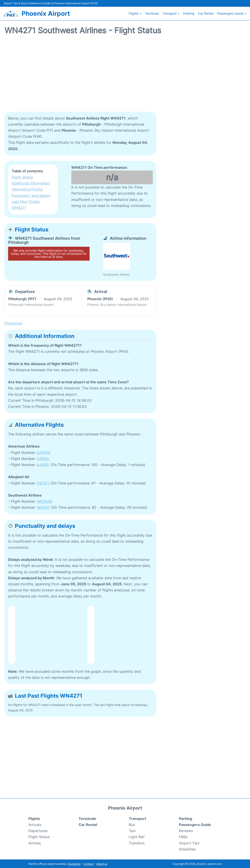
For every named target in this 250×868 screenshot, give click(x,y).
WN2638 (44, 501)
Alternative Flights (27, 189)
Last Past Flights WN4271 (26, 204)
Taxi (132, 830)
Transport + (171, 13)
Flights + (135, 13)
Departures (38, 830)
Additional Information (31, 183)
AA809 (43, 464)
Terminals (152, 13)
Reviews (186, 830)
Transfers (137, 843)
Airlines (35, 843)
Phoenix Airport (46, 13)
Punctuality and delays (31, 195)
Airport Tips (189, 843)
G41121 (43, 483)
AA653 (43, 458)
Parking (189, 13)
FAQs (183, 836)
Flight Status (22, 177)
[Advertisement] (125, 75)
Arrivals (35, 824)
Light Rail (137, 836)
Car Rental (206, 13)
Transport (137, 818)
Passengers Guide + (232, 13)
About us (102, 863)
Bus (132, 824)
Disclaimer (74, 863)
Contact (89, 863)
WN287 (43, 507)
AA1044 (43, 452)
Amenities (187, 849)
